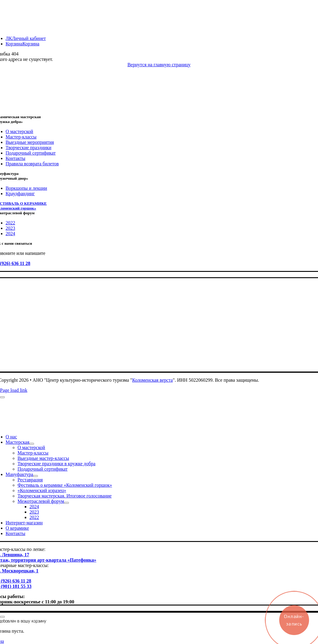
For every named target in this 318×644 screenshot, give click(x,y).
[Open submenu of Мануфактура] (35, 476)
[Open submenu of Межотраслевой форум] (67, 503)
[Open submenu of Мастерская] (32, 444)
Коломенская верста (152, 380)
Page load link (14, 390)
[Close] (2, 397)
